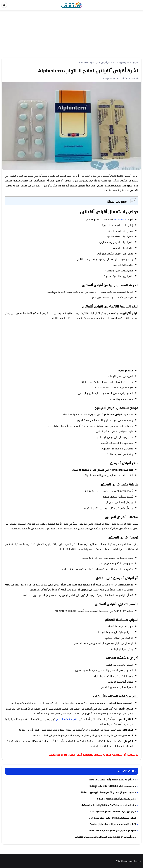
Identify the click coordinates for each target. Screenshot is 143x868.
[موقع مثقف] (72, 4)
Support (132, 78)
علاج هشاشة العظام (67, 719)
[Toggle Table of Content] (132, 201)
